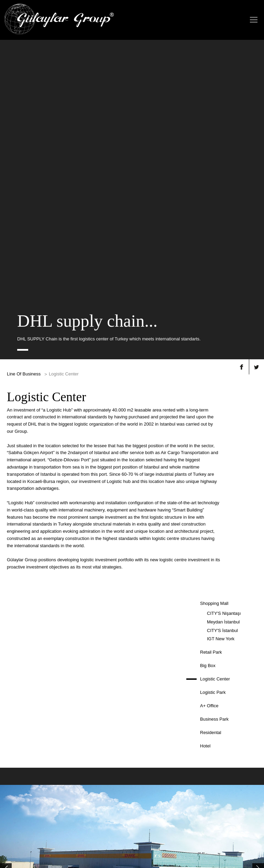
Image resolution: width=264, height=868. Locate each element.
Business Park (214, 455)
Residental (211, 469)
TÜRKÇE (132, 829)
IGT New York (221, 375)
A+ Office (209, 442)
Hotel (205, 482)
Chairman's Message (25, 744)
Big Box (208, 402)
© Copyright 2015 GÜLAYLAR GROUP (34, 862)
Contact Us (126, 788)
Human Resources (234, 739)
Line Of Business (24, 110)
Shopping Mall (214, 340)
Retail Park (211, 388)
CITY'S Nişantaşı (224, 350)
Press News (123, 739)
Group (12, 739)
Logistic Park (213, 429)
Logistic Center (215, 415)
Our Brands (152, 739)
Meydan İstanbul (223, 358)
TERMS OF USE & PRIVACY (132, 847)
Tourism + (65, 744)
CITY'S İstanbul (222, 367)
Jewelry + (64, 750)
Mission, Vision (20, 750)
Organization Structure (27, 760)
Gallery (191, 739)
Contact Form (128, 793)
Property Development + (78, 739)
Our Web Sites (155, 744)
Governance (18, 755)
